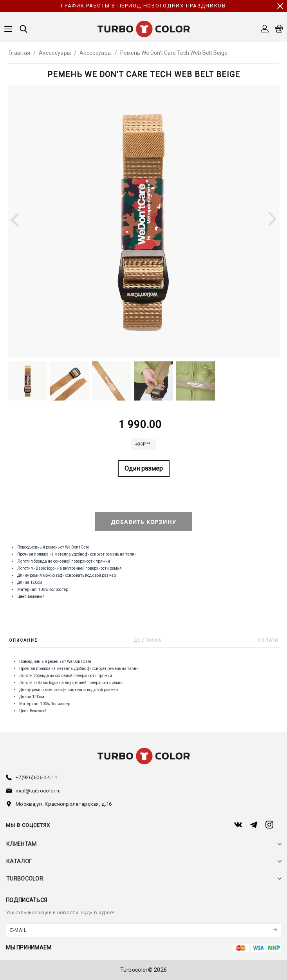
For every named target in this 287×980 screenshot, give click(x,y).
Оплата (268, 640)
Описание (23, 640)
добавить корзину (144, 522)
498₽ (143, 443)
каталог (19, 861)
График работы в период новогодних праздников (143, 6)
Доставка (148, 640)
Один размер (144, 468)
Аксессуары (55, 53)
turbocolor (25, 879)
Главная (19, 53)
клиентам (21, 844)
